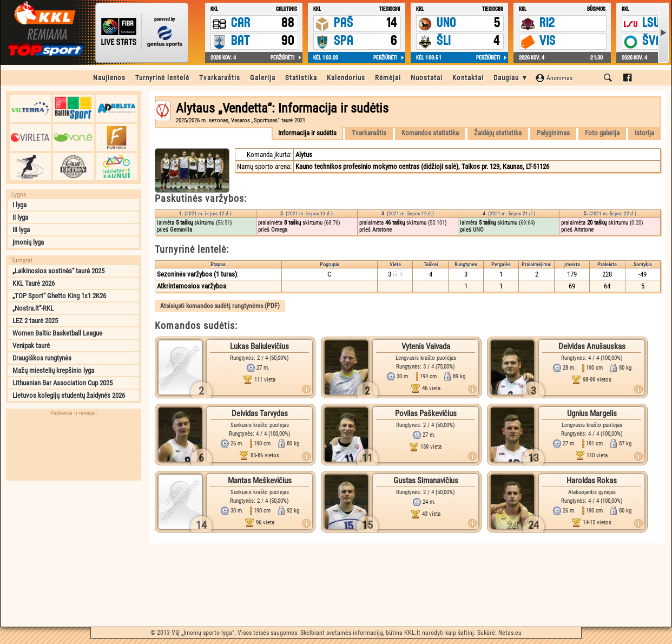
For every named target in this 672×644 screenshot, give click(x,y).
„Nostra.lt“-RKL (33, 308)
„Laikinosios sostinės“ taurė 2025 (58, 271)
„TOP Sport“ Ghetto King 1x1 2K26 (59, 296)
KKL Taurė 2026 (34, 283)
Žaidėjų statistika (498, 133)
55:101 (437, 223)
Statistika (301, 78)
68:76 (332, 223)
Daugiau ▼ (511, 78)
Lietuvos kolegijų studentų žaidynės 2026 (69, 395)
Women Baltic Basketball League (57, 333)
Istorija (644, 133)
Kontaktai (468, 78)
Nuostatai (427, 78)
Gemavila (181, 230)
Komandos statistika (430, 133)
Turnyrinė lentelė (162, 78)
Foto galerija (602, 133)
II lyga (20, 217)
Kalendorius (346, 78)
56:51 (224, 223)
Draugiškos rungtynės (42, 358)
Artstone (382, 230)
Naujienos (109, 78)
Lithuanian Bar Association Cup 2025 (62, 383)
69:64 (527, 223)
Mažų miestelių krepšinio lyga (53, 370)
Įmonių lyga (28, 242)
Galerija (263, 78)
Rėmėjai (388, 78)
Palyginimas (553, 133)
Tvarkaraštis (220, 78)
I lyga (19, 205)
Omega (279, 230)
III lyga (21, 230)
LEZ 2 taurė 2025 (35, 321)
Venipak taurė (31, 346)
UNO (478, 230)
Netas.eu (510, 633)
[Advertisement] (74, 554)
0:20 (636, 223)
